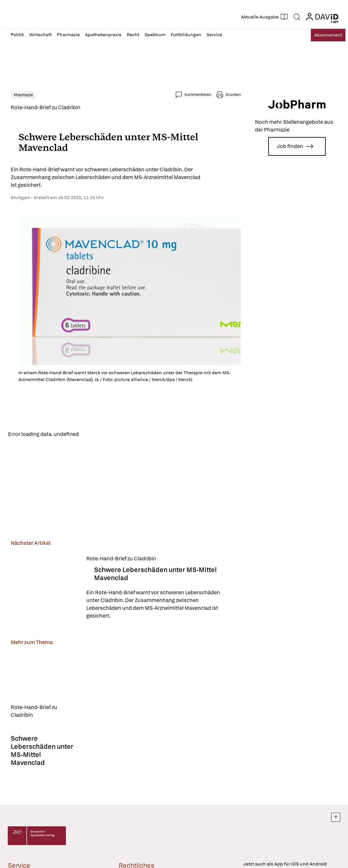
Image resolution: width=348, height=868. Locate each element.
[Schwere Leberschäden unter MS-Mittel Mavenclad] (45, 589)
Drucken (233, 95)
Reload (93, 434)
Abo (323, 35)
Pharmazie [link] (23, 95)
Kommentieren (198, 95)
